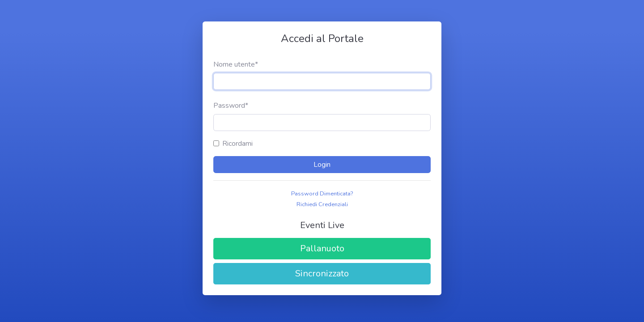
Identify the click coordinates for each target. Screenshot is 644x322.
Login (322, 165)
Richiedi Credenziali (322, 204)
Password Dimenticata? (322, 194)
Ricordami (237, 144)
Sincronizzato (322, 273)
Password (231, 106)
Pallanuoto (322, 248)
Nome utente (236, 64)
